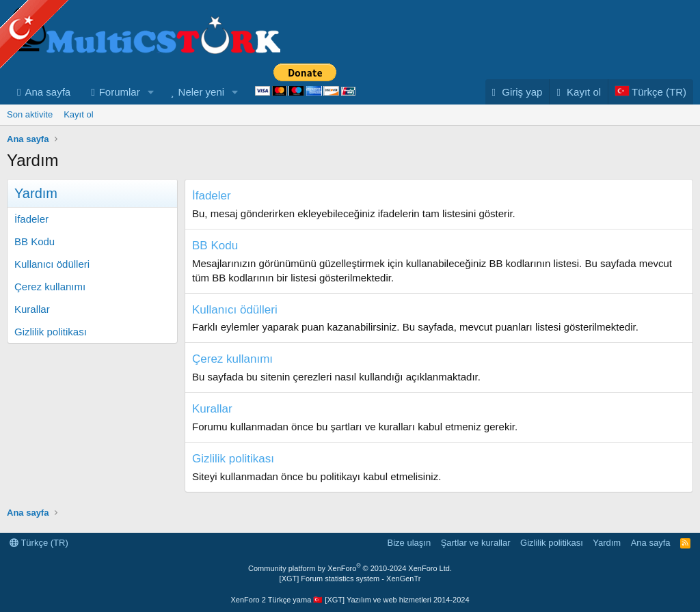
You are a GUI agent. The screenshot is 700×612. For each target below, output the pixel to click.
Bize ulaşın (409, 543)
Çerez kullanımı (50, 287)
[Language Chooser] (650, 92)
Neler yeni (202, 92)
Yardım (607, 543)
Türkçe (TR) (39, 543)
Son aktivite (30, 114)
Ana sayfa (48, 92)
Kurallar (32, 309)
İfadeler (31, 219)
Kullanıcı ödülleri (52, 264)
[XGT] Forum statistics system (350, 579)
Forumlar (120, 92)
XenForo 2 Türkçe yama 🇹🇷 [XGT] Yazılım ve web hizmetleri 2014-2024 (350, 600)
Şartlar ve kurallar (476, 543)
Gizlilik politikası (51, 332)
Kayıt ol (78, 114)
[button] (151, 92)
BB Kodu (35, 241)
